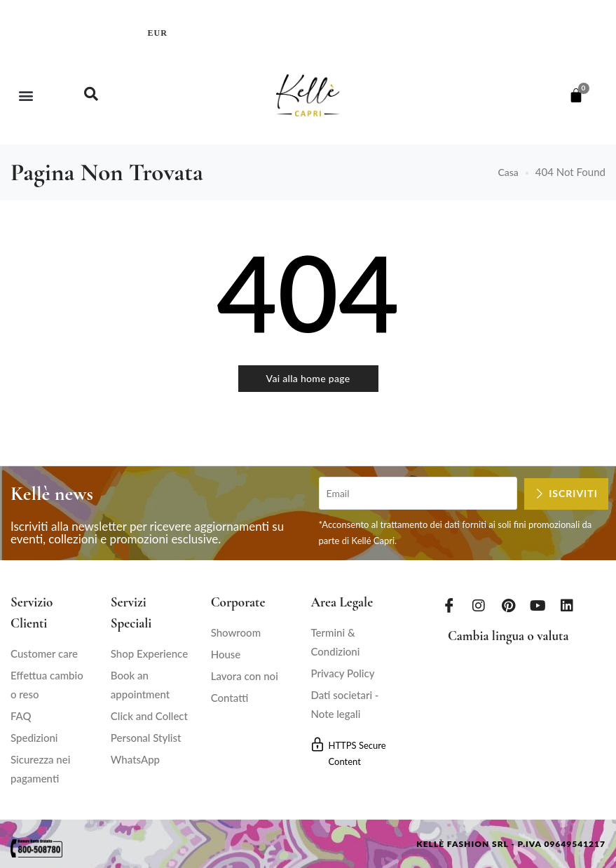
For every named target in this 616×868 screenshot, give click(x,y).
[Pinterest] (508, 605)
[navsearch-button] (91, 95)
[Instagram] (479, 605)
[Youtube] (538, 605)
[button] (26, 96)
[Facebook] (449, 605)
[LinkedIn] (567, 605)
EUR (158, 33)
